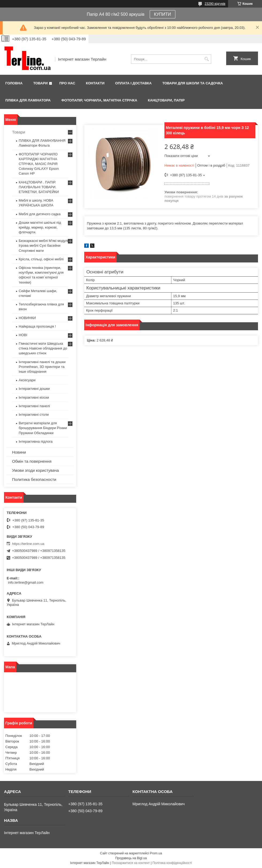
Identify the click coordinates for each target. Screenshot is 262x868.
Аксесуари (27, 380)
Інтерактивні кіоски (34, 397)
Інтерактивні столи (34, 415)
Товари (40, 83)
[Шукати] (207, 59)
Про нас (67, 83)
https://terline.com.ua (28, 544)
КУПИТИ (163, 14)
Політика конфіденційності (172, 863)
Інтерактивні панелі (34, 406)
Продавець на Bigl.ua (131, 858)
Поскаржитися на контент (131, 863)
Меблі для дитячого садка (40, 214)
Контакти (95, 83)
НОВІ (23, 335)
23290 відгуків (215, 4)
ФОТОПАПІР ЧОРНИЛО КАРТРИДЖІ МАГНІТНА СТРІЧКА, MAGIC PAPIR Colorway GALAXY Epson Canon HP (39, 164)
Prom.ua (156, 853)
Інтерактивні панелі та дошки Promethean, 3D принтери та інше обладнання (42, 367)
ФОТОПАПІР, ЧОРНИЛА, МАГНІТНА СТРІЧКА (99, 100)
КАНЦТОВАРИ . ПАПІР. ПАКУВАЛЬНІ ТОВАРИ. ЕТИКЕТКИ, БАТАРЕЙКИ (39, 187)
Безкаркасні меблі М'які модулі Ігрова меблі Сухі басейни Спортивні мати (43, 246)
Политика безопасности (34, 479)
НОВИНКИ (27, 318)
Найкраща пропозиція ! (37, 326)
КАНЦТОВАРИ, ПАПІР (166, 100)
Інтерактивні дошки (34, 389)
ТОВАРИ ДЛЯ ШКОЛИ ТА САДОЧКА (193, 83)
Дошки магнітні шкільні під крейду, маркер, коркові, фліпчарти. (40, 227)
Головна (14, 83)
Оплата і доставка (133, 83)
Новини (19, 452)
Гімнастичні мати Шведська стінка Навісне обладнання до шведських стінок (43, 348)
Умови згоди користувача (35, 470)
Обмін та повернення (32, 461)
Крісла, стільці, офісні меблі (41, 259)
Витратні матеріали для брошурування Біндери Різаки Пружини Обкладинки (43, 428)
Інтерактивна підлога (36, 441)
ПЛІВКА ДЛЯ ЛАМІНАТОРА (28, 100)
